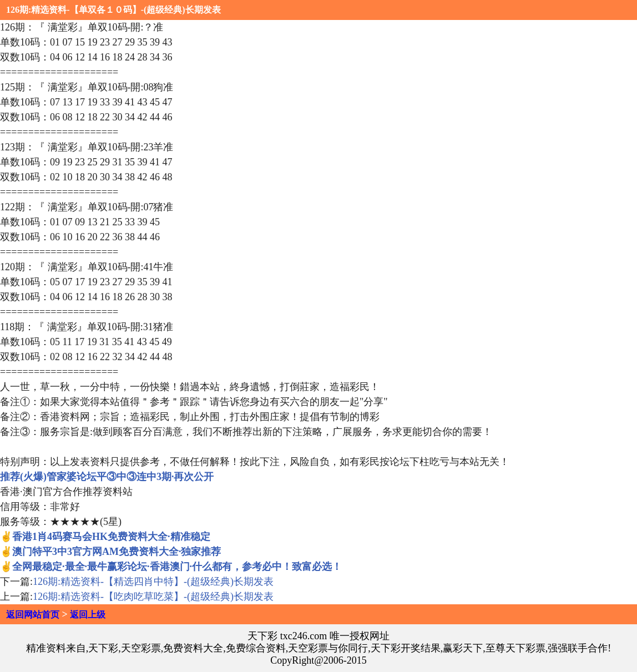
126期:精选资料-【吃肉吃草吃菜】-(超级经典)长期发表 (153, 597)
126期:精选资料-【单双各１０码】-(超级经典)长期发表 (113, 10)
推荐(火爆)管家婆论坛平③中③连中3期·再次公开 (107, 477)
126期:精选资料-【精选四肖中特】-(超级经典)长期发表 (153, 582)
